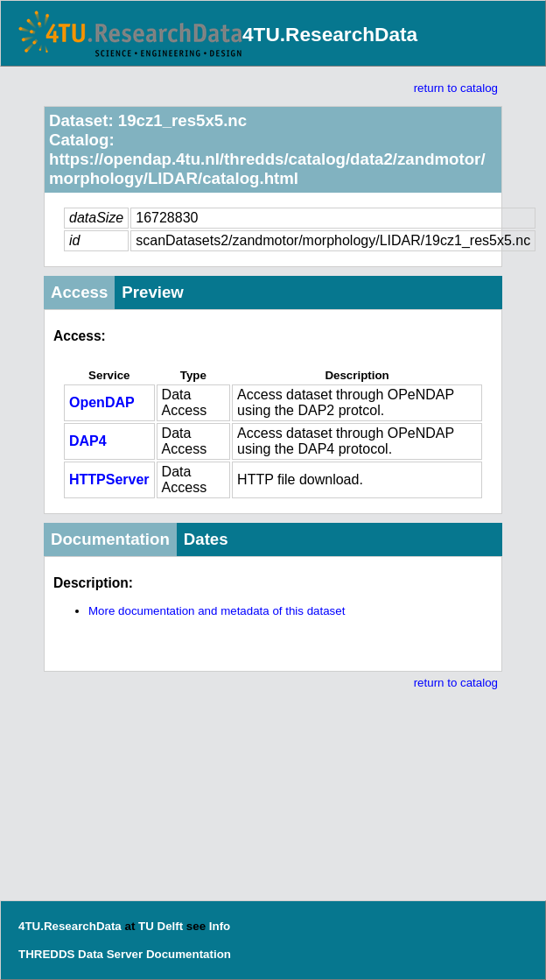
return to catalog (456, 88)
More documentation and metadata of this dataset (217, 611)
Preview (153, 292)
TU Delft (161, 926)
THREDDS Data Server (80, 954)
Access (79, 292)
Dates (206, 539)
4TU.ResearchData (330, 34)
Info (220, 926)
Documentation (110, 539)
